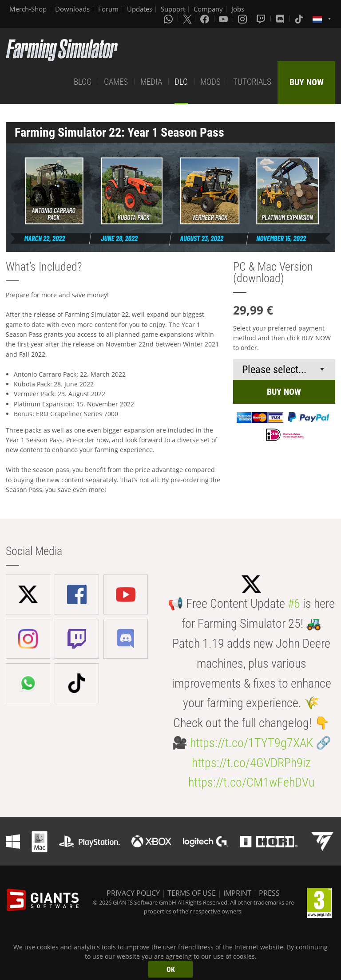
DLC (181, 82)
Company (208, 9)
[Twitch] (262, 19)
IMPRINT (237, 893)
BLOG (83, 82)
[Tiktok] (300, 19)
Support (173, 9)
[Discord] (281, 19)
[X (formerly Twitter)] (187, 19)
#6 (294, 604)
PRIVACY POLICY (133, 893)
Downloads (72, 9)
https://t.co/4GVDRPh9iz (251, 763)
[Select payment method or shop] (284, 370)
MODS (210, 82)
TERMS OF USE (192, 893)
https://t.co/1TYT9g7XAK (252, 743)
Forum (108, 9)
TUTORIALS (252, 82)
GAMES (116, 82)
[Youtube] (224, 19)
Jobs (238, 9)
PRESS (269, 893)
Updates (140, 9)
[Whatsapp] (169, 19)
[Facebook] (206, 19)
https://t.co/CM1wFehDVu (251, 782)
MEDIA (151, 82)
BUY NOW (307, 82)
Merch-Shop (28, 9)
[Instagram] (243, 19)
